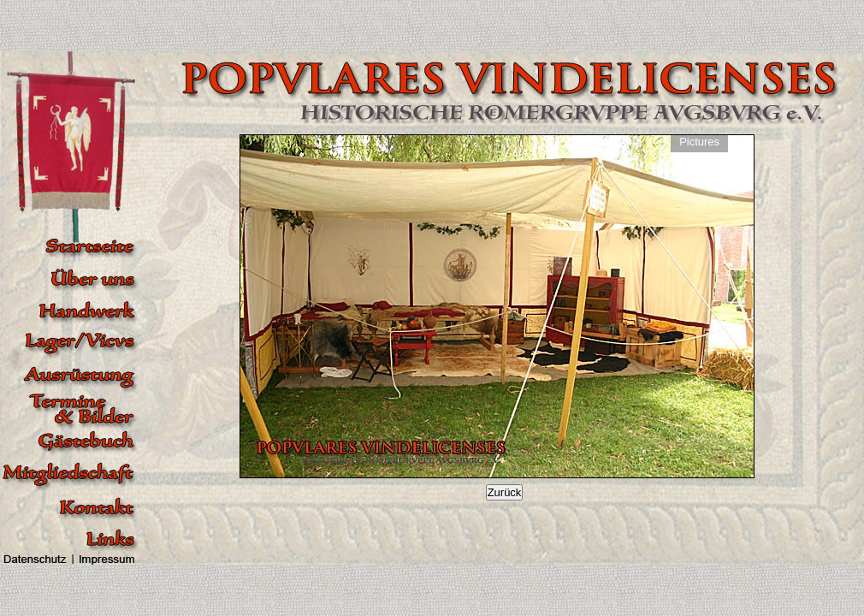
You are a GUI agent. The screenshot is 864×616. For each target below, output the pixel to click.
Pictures (699, 142)
